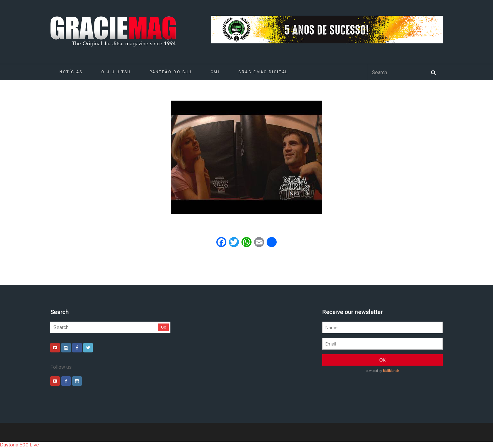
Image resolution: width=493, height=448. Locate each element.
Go (164, 327)
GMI (215, 72)
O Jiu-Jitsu (116, 72)
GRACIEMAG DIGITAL (263, 72)
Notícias (71, 72)
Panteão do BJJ (171, 72)
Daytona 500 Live (19, 445)
